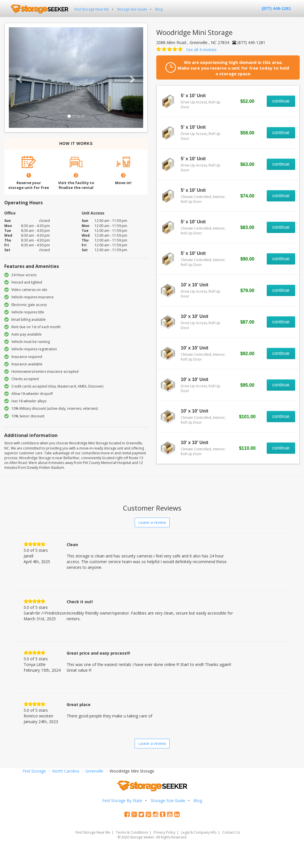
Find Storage (34, 771)
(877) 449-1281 (276, 8)
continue (281, 101)
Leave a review (152, 522)
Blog (159, 9)
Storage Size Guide (132, 9)
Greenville (94, 771)
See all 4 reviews (201, 50)
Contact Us (231, 832)
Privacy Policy (165, 832)
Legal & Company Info (199, 832)
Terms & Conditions (132, 832)
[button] (19, 78)
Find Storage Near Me (92, 9)
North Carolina (66, 771)
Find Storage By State (122, 801)
